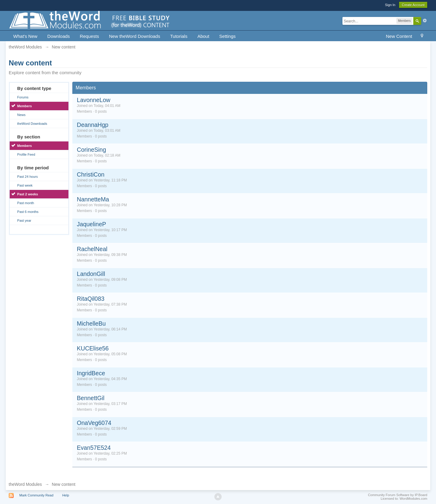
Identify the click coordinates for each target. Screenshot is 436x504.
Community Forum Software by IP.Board (398, 495)
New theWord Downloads (135, 36)
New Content (399, 36)
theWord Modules (25, 484)
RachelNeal (92, 249)
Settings (227, 36)
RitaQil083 (91, 299)
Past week (25, 185)
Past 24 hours (28, 177)
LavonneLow (94, 100)
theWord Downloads (32, 124)
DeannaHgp (93, 125)
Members (25, 106)
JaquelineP (92, 224)
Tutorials (179, 36)
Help (66, 495)
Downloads (58, 36)
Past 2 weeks (28, 194)
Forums (23, 97)
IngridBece (91, 373)
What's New (25, 36)
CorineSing (91, 150)
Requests (89, 36)
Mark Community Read (36, 495)
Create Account (413, 5)
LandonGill (91, 274)
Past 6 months (28, 212)
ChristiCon (91, 174)
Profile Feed (26, 154)
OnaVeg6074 (94, 423)
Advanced (425, 21)
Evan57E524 (94, 448)
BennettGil (91, 398)
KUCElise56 (93, 348)
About (203, 36)
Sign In (390, 5)
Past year (24, 220)
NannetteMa (93, 199)
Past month (26, 203)
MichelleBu (91, 323)
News (21, 115)
